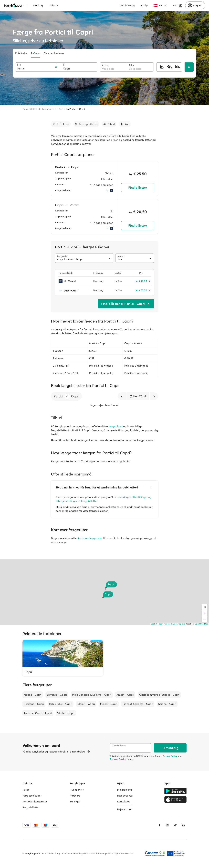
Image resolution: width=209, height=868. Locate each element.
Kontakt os (124, 801)
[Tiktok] (175, 825)
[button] (67, 396)
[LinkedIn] (183, 825)
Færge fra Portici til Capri (72, 109)
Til (64, 65)
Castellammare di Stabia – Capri (159, 695)
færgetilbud (115, 426)
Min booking (127, 5)
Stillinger (75, 801)
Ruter (26, 790)
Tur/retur (35, 53)
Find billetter (138, 188)
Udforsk (53, 5)
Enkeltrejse (21, 53)
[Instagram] (167, 825)
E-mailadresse (119, 746)
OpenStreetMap (201, 624)
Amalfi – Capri (125, 695)
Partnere (75, 796)
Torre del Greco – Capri (38, 713)
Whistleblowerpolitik (101, 854)
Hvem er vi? (77, 790)
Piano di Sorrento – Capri (138, 704)
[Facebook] (160, 825)
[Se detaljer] (88, 752)
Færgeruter (48, 109)
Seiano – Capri (167, 704)
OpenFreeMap (165, 624)
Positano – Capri (34, 704)
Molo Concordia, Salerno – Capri (92, 695)
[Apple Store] (175, 799)
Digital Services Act (124, 854)
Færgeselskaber (32, 796)
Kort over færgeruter (35, 801)
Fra (19, 65)
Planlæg (38, 5)
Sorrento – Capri (57, 695)
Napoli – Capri (33, 695)
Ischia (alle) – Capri (61, 704)
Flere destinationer (54, 53)
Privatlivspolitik (80, 854)
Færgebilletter (30, 109)
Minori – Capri (109, 704)
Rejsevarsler (124, 809)
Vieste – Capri (66, 713)
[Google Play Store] (175, 791)
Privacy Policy (170, 756)
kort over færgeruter (90, 538)
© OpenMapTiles (178, 624)
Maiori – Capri (86, 704)
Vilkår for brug (52, 854)
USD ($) (178, 5)
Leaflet (154, 624)
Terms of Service (118, 759)
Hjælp (144, 5)
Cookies (66, 854)
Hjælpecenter (125, 796)
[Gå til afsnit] (61, 124)
